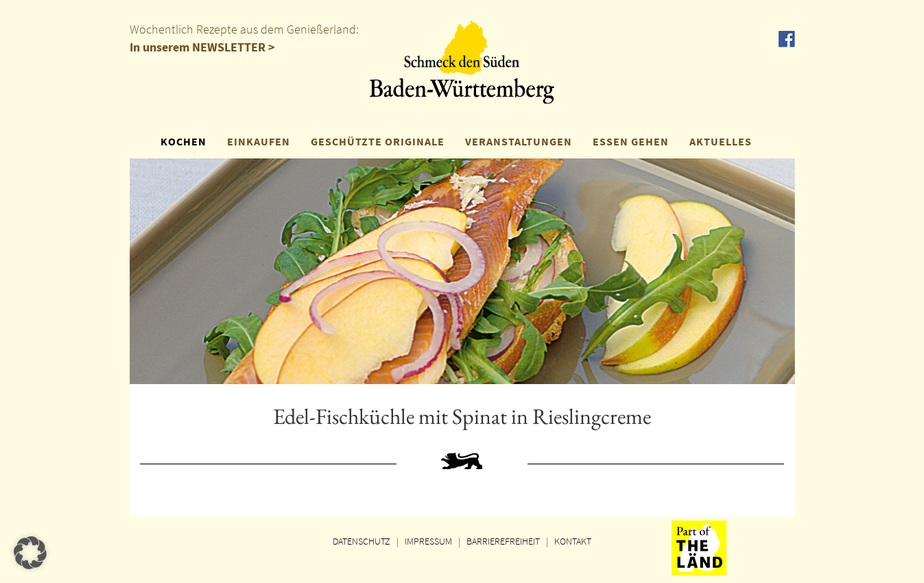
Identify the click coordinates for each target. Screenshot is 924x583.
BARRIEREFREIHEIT (503, 541)
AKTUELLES (721, 141)
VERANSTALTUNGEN (519, 141)
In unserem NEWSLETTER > (202, 47)
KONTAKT (573, 541)
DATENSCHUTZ (362, 541)
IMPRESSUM (428, 541)
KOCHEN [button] (183, 141)
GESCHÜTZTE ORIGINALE (378, 141)
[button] (30, 553)
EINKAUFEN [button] (259, 141)
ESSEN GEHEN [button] (631, 141)
